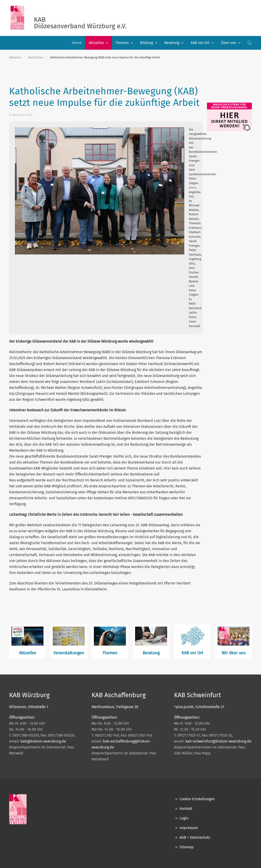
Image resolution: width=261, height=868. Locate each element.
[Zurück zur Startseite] (69, 18)
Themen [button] (124, 43)
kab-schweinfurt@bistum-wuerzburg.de (218, 741)
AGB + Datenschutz (192, 838)
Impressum (186, 828)
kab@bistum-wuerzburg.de (43, 741)
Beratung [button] (174, 43)
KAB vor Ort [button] (202, 43)
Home (77, 43)
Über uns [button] (231, 43)
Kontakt (183, 809)
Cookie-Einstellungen (194, 799)
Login (181, 818)
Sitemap (184, 847)
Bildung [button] (149, 43)
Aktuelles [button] (99, 43)
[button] (250, 43)
